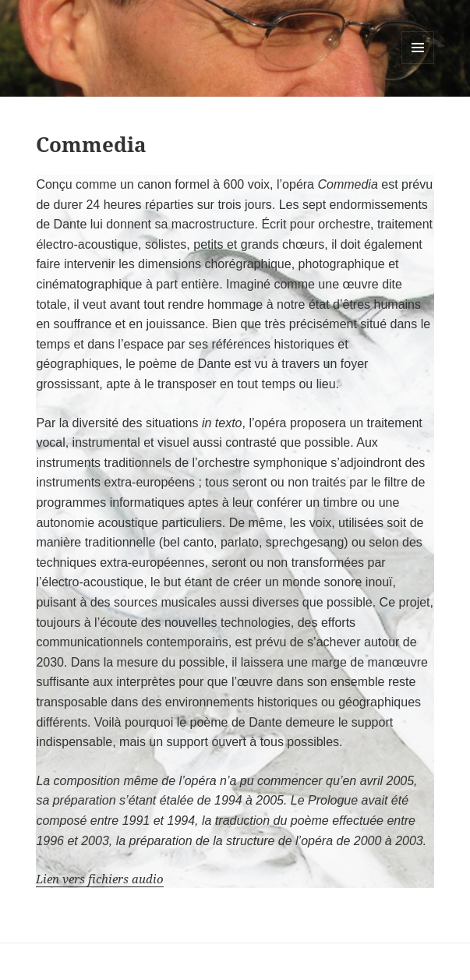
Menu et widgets (418, 64)
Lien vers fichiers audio (100, 879)
